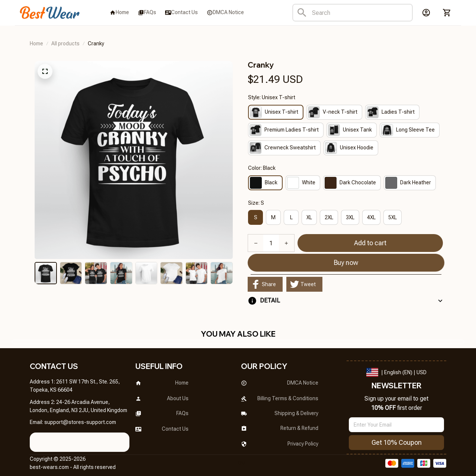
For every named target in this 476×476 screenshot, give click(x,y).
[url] (80, 418)
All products (65, 43)
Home (36, 43)
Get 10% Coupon (397, 438)
